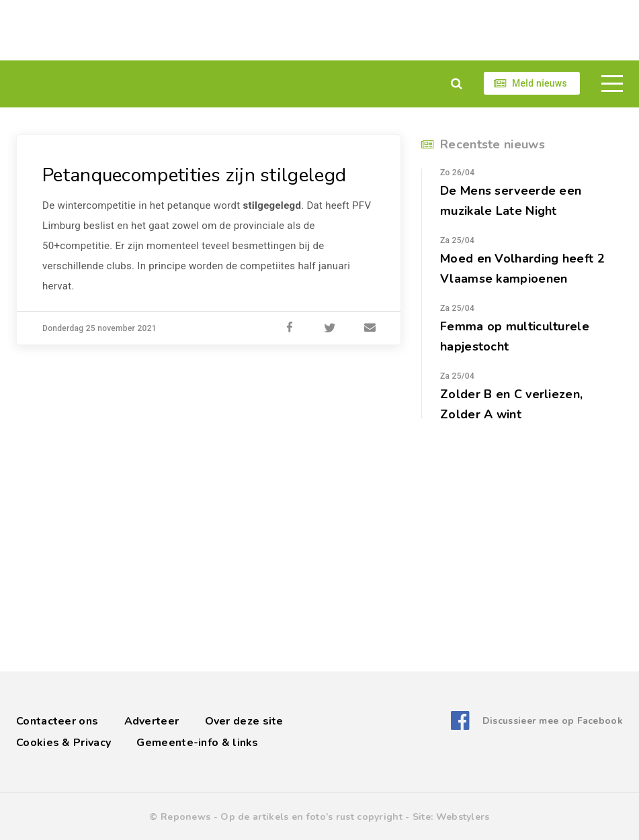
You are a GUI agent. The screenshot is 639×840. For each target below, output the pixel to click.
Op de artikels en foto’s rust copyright (311, 817)
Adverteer (152, 721)
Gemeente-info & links (197, 743)
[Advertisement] (319, 30)
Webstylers (463, 817)
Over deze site (244, 721)
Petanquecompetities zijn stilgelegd (194, 175)
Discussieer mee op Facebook (553, 721)
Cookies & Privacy (63, 743)
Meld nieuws (540, 83)
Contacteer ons (57, 721)
